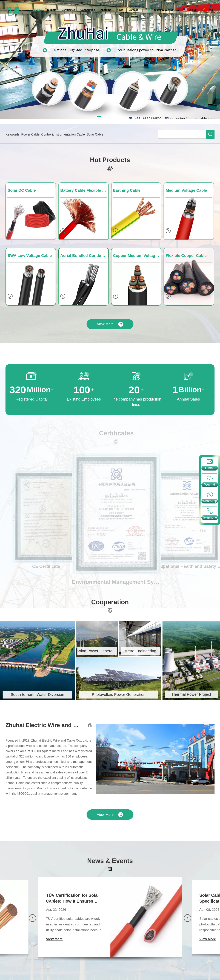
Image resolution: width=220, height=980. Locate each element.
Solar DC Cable (22, 182)
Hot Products (110, 152)
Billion (181, 390)
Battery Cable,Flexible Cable (85, 182)
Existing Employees (76, 399)
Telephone (210, 517)
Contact (133, 10)
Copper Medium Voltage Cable (137, 248)
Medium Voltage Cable (186, 182)
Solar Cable (95, 134)
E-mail (210, 468)
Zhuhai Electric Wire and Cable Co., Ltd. (51, 725)
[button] (32, 926)
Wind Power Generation (81, 651)
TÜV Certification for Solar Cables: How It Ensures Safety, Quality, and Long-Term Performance (73, 906)
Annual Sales (181, 399)
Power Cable (30, 134)
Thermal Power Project (175, 694)
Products (51, 10)
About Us (106, 10)
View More (110, 316)
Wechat (210, 485)
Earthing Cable (127, 182)
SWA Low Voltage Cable (30, 248)
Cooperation (88, 10)
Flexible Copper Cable (186, 248)
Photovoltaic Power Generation (103, 695)
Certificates (68, 10)
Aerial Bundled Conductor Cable (85, 248)
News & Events (110, 869)
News (120, 10)
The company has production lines (128, 402)
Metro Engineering (124, 651)
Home (37, 10)
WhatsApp (210, 501)
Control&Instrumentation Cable (63, 134)
